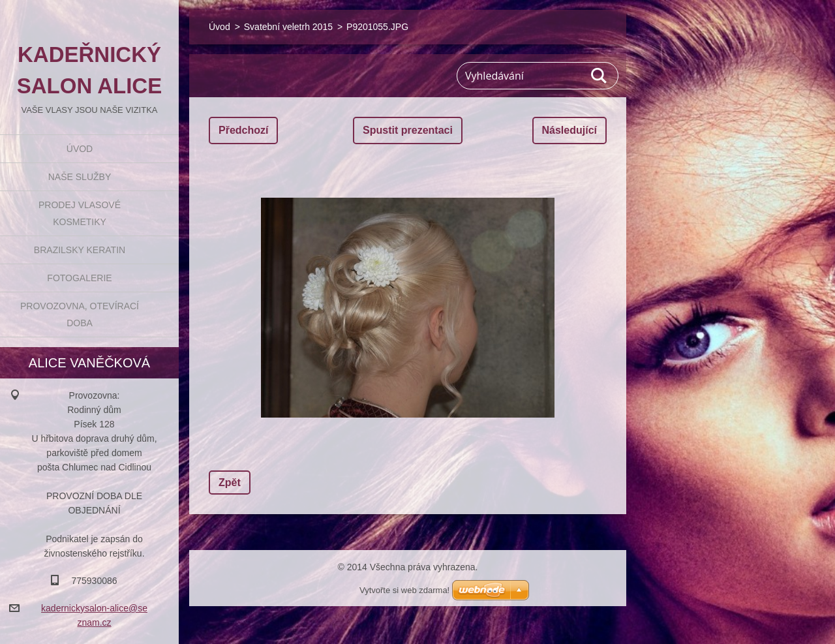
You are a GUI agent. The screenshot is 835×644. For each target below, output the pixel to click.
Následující (569, 130)
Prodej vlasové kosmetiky (80, 213)
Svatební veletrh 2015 (288, 27)
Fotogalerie (79, 278)
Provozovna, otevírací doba (80, 314)
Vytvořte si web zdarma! (404, 590)
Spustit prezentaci (408, 130)
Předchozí (243, 130)
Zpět (230, 483)
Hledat (600, 76)
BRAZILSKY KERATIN (80, 250)
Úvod (80, 149)
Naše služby (80, 177)
